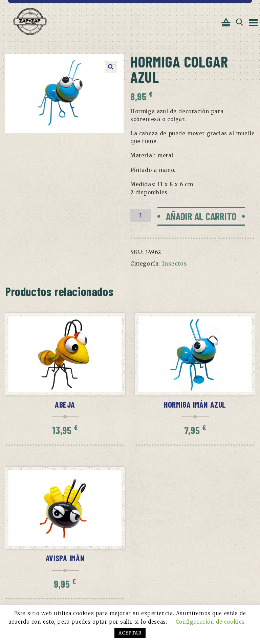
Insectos (175, 264)
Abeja (65, 404)
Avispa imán (65, 558)
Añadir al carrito (201, 216)
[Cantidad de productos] (140, 215)
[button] (111, 67)
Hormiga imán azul (195, 404)
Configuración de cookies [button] (210, 622)
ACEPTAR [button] (130, 633)
